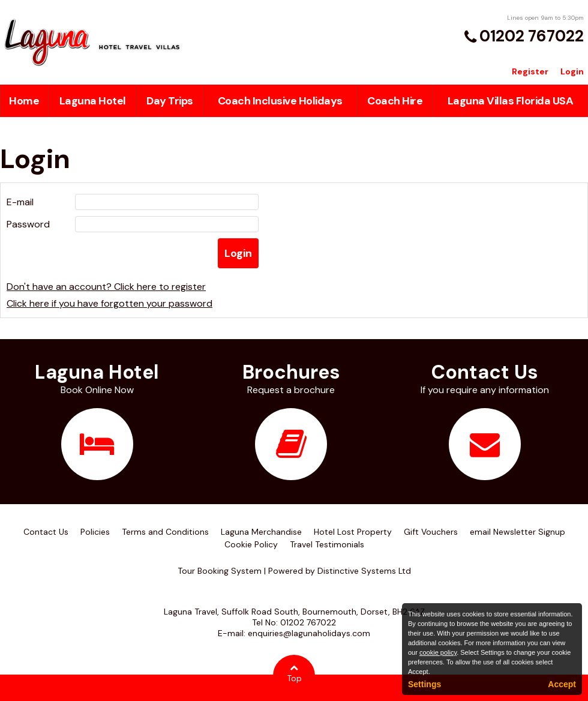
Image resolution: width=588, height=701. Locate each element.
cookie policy (438, 652)
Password (28, 224)
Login (572, 71)
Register (530, 71)
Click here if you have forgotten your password (109, 303)
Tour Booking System (220, 571)
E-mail (20, 202)
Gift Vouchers (431, 532)
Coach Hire (395, 101)
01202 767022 (532, 36)
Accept (562, 684)
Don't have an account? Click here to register (106, 287)
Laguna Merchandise (261, 532)
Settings (424, 684)
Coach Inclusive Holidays (280, 101)
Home (24, 101)
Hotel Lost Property (353, 532)
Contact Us (46, 532)
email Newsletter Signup (517, 532)
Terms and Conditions (165, 532)
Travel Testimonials (327, 544)
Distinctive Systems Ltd (364, 571)
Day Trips (170, 101)
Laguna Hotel (93, 101)
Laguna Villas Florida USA (511, 101)
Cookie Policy (251, 544)
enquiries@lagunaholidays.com (309, 633)
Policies (95, 532)
